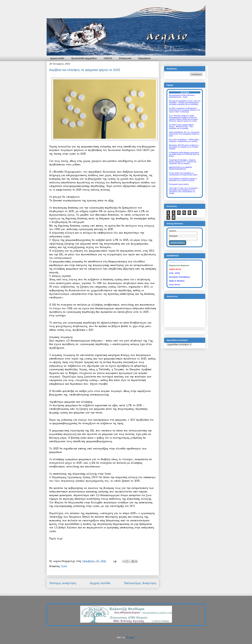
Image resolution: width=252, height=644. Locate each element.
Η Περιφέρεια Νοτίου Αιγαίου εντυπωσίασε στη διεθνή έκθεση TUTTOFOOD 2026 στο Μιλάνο (184, 154)
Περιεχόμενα (144, 58)
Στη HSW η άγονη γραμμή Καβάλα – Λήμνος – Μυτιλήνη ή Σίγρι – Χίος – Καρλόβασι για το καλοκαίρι (182, 127)
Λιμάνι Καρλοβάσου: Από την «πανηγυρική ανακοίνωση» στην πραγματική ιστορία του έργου (184, 134)
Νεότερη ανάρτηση (63, 583)
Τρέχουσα (172, 231)
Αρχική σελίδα (57, 58)
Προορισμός (173, 236)
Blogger (131, 637)
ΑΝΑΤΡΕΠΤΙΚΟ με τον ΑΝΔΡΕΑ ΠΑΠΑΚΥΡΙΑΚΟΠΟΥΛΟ (180, 168)
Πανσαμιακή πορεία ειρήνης (179, 184)
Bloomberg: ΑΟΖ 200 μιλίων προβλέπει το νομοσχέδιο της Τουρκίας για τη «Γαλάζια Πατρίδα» (184, 147)
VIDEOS (108, 58)
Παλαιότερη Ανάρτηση (140, 583)
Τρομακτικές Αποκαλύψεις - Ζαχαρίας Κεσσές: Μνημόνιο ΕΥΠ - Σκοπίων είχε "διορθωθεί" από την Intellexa (183, 162)
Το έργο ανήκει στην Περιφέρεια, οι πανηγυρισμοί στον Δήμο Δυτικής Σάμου (183, 174)
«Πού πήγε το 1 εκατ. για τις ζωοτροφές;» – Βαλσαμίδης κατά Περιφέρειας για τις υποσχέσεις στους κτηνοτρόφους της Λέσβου (184, 191)
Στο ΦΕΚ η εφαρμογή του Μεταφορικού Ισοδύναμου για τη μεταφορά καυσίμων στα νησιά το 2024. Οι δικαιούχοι (184, 110)
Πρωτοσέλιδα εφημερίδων (84, 58)
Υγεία (64, 566)
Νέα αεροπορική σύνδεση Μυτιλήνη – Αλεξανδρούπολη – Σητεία (182, 96)
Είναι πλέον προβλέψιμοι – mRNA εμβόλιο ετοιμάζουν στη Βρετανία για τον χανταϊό (184, 140)
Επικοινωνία (125, 58)
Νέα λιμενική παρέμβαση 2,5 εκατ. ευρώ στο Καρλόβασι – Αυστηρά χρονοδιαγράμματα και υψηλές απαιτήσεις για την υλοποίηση (185, 103)
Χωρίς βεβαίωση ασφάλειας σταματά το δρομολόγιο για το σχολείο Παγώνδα (183, 180)
